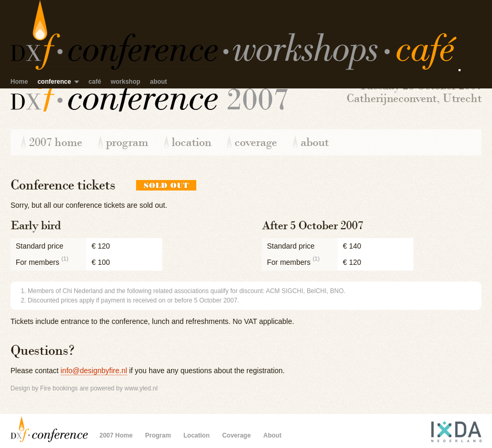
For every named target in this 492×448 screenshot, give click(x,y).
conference (54, 82)
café (95, 82)
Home (19, 82)
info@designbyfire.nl (94, 371)
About (315, 142)
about (158, 82)
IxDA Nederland (445, 429)
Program (127, 142)
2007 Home (55, 142)
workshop (125, 82)
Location (191, 142)
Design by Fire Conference (50, 429)
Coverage (256, 142)
